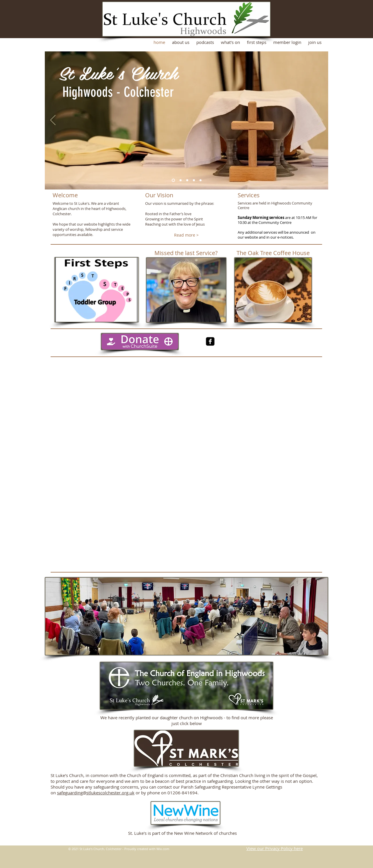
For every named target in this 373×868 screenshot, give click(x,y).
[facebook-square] (210, 341)
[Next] (320, 120)
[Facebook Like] (270, 347)
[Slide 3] (187, 180)
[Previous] (53, 120)
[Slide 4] (194, 180)
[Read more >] (186, 235)
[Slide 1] (173, 180)
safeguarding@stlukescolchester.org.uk (96, 793)
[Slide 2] (181, 180)
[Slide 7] (201, 180)
